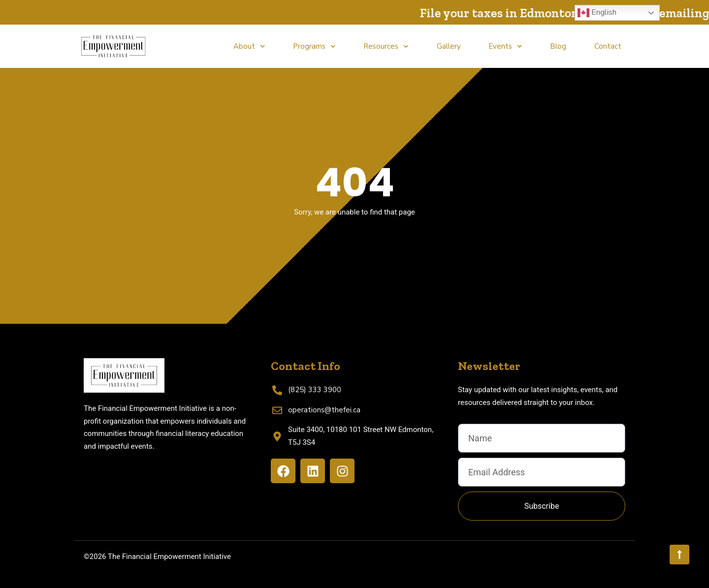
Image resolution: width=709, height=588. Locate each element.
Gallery (449, 46)
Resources (386, 46)
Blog (558, 46)
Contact (608, 46)
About (249, 46)
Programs (314, 46)
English (597, 13)
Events (505, 46)
